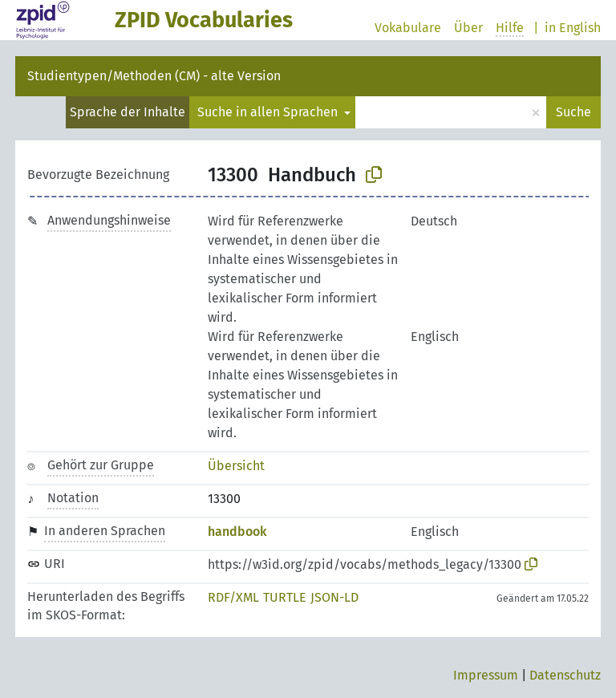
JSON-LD (334, 597)
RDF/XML (233, 597)
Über (468, 28)
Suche (573, 112)
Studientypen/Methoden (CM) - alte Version (154, 76)
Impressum (486, 675)
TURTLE (285, 597)
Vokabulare (408, 28)
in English (573, 28)
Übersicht (236, 466)
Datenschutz (565, 675)
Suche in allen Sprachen (269, 112)
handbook (237, 532)
